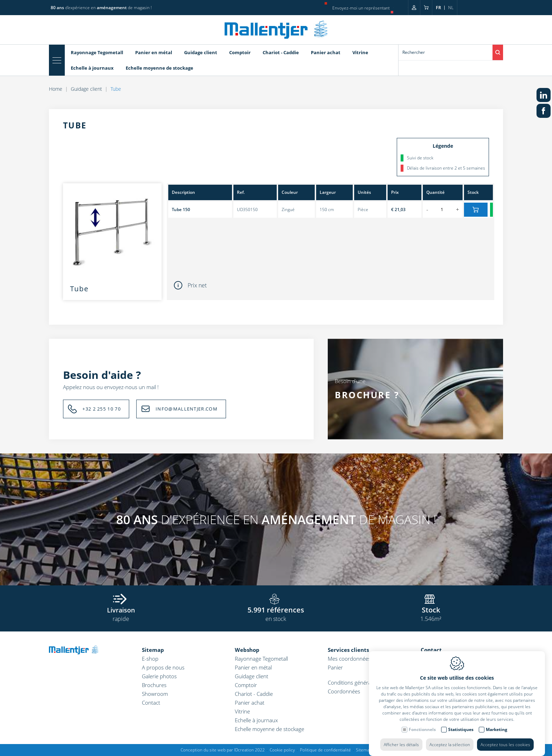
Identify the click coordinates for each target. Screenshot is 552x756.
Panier (335, 667)
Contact (151, 703)
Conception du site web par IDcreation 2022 (223, 750)
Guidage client (252, 676)
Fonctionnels (422, 738)
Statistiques (461, 738)
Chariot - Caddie (254, 694)
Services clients (348, 650)
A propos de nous (163, 667)
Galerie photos (159, 676)
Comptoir (246, 685)
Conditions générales (353, 682)
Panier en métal (253, 667)
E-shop (150, 659)
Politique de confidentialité (325, 750)
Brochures (154, 685)
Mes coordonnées (349, 659)
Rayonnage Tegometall (261, 659)
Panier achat (250, 703)
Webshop (247, 650)
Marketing (497, 738)
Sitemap (153, 650)
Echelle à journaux (256, 720)
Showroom (155, 694)
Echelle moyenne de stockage (269, 729)
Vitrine (242, 711)
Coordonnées (344, 691)
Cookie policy (282, 750)
